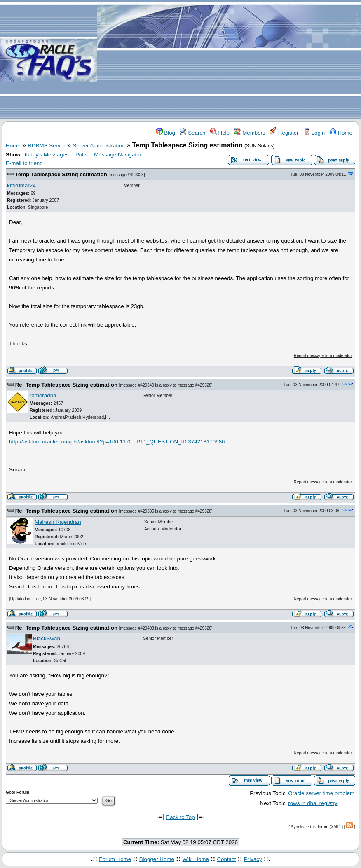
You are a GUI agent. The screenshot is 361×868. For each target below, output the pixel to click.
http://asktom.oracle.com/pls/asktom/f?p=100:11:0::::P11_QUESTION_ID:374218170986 (117, 442)
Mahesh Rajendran (58, 522)
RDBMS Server (46, 146)
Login (314, 133)
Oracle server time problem (321, 793)
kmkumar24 (21, 185)
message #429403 (137, 628)
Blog (166, 133)
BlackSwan (47, 638)
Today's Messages (46, 155)
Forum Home (115, 859)
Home (341, 133)
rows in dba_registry (313, 803)
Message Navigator (118, 155)
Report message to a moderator (323, 356)
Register (284, 133)
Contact (226, 859)
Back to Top (180, 817)
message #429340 (137, 385)
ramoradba (43, 395)
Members (250, 133)
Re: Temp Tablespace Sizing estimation (66, 385)
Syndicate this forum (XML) (316, 827)
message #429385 (137, 511)
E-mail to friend (24, 163)
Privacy (253, 859)
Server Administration (99, 146)
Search (192, 133)
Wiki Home (195, 859)
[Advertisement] (229, 60)
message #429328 (127, 175)
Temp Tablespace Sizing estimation (61, 174)
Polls (81, 155)
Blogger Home (157, 859)
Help (220, 133)
